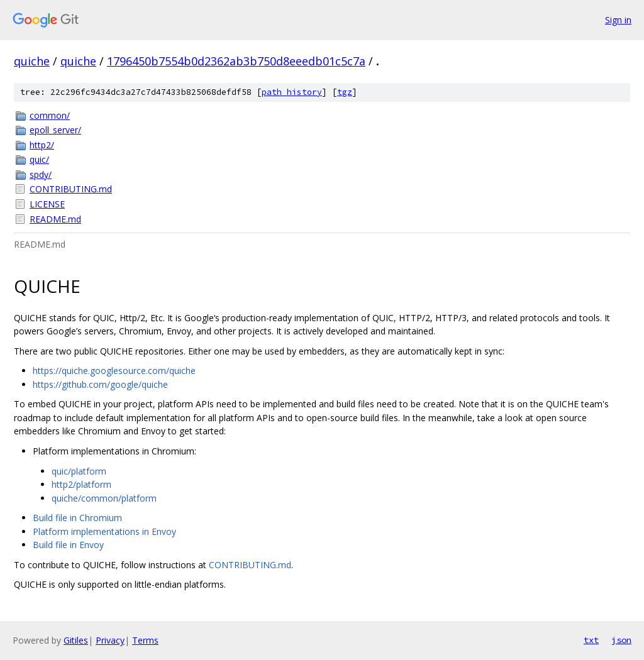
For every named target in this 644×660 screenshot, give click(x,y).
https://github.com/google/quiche (100, 384)
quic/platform (79, 471)
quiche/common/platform (104, 498)
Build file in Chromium (77, 518)
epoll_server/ (55, 130)
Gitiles (76, 640)
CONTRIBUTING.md (71, 189)
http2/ (42, 145)
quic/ (39, 159)
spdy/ (41, 174)
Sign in (618, 20)
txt (591, 640)
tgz (345, 92)
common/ (50, 115)
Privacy (110, 640)
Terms (145, 640)
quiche (32, 61)
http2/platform (81, 484)
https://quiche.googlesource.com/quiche (114, 371)
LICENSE (47, 204)
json (621, 640)
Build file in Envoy (68, 545)
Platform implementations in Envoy (104, 531)
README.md (55, 219)
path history (292, 92)
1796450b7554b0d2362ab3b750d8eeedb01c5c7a (236, 61)
